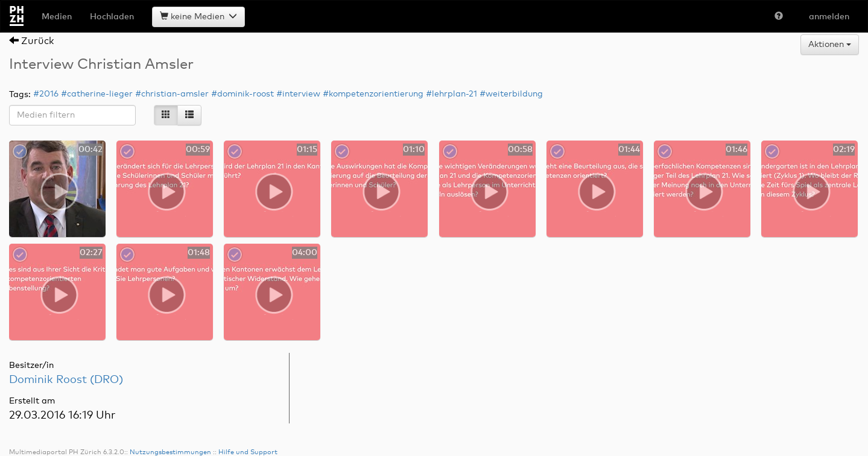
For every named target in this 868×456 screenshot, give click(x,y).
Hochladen (112, 17)
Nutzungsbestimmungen (170, 435)
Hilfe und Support (248, 435)
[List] (189, 115)
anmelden (829, 17)
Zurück (31, 41)
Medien (57, 17)
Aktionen (830, 45)
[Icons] (166, 115)
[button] (779, 17)
